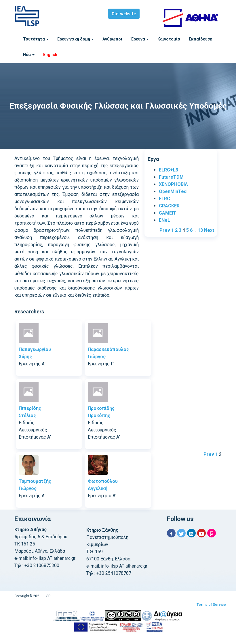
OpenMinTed (173, 191)
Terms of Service (211, 605)
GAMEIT (168, 213)
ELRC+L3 (169, 170)
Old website (124, 14)
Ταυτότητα (36, 39)
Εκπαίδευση (201, 39)
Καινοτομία (169, 39)
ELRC (164, 199)
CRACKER (169, 206)
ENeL (164, 220)
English (50, 55)
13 (200, 230)
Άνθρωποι (112, 39)
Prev (165, 230)
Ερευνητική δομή (76, 39)
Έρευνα (140, 39)
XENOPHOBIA (173, 184)
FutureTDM (171, 177)
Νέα (29, 55)
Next (209, 230)
